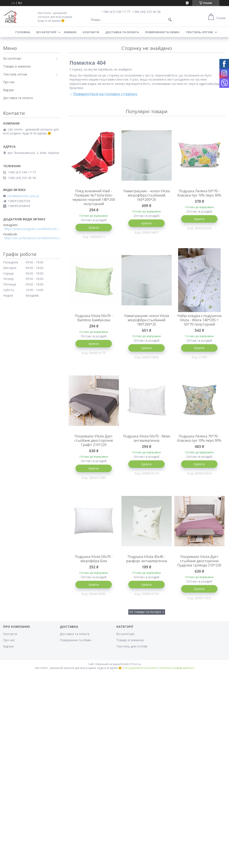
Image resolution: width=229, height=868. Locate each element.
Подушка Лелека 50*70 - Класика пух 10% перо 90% (199, 193)
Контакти (91, 32)
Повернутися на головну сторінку (105, 94)
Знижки (70, 32)
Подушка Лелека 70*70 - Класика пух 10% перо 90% (199, 438)
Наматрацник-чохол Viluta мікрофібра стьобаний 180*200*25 (147, 320)
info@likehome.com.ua (23, 196)
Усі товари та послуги (145, 612)
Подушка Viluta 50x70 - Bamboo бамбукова (94, 318)
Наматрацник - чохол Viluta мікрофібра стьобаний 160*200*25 (147, 195)
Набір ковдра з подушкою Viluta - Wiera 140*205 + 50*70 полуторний (199, 320)
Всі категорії (46, 32)
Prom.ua (136, 664)
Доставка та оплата (122, 32)
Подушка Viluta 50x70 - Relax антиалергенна (147, 438)
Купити (94, 228)
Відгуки (8, 90)
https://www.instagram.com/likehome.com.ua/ (33, 229)
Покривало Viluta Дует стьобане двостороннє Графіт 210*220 (94, 440)
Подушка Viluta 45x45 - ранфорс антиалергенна (147, 559)
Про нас (9, 82)
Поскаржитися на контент (141, 668)
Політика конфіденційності (177, 668)
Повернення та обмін (162, 32)
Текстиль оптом (199, 32)
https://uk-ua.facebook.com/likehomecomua (33, 238)
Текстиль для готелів (132, 646)
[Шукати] (170, 20)
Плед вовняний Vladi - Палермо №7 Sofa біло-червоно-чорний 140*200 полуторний (94, 197)
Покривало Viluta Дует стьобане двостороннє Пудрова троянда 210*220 (199, 561)
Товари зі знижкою (17, 66)
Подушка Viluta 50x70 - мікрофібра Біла (94, 559)
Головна (23, 32)
